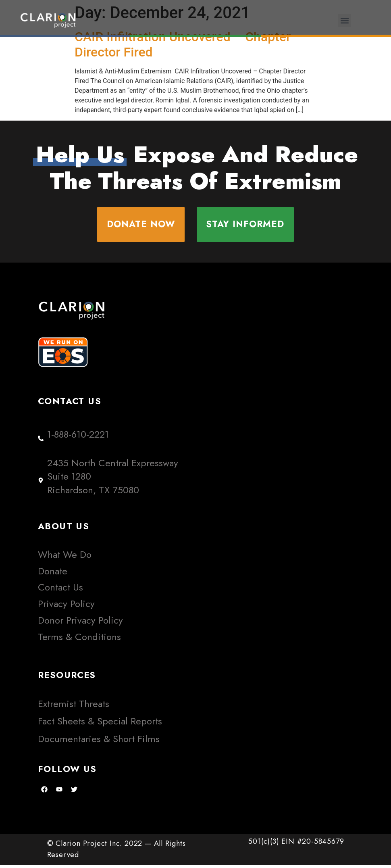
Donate (53, 574)
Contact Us (60, 590)
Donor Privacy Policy (80, 623)
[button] (344, 20)
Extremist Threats (74, 707)
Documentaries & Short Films (99, 742)
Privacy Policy (66, 607)
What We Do (65, 557)
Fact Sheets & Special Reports (100, 724)
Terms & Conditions (79, 640)
